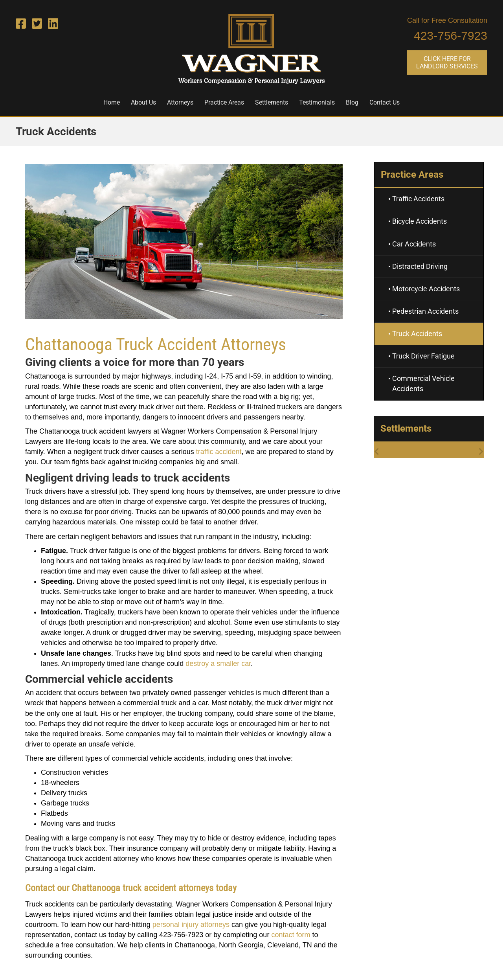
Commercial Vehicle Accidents (423, 383)
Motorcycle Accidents (426, 289)
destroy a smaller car (218, 664)
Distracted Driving (420, 266)
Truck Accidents (417, 334)
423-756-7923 (451, 36)
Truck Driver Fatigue (423, 356)
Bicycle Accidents (419, 221)
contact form (291, 935)
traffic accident (219, 452)
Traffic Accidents (418, 199)
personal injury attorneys (191, 925)
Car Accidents (414, 244)
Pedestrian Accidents (425, 311)
